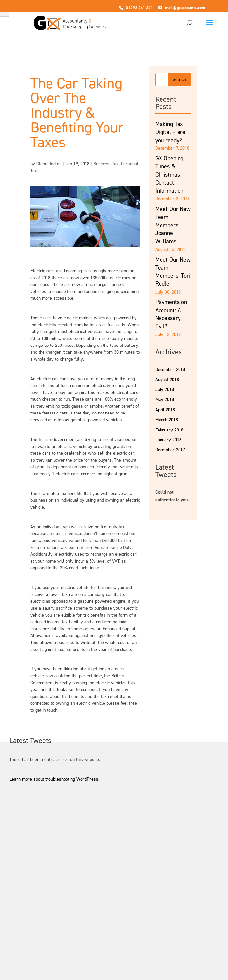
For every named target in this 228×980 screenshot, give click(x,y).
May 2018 (165, 400)
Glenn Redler (49, 164)
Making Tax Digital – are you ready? (170, 132)
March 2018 (167, 420)
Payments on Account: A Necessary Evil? (171, 314)
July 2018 (165, 389)
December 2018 (170, 370)
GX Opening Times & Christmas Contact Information (169, 174)
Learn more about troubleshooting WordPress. (54, 779)
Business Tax (106, 164)
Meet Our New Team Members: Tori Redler (173, 272)
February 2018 (169, 430)
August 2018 (167, 380)
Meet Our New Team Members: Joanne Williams (173, 225)
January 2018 (168, 440)
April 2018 (165, 410)
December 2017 (170, 450)
